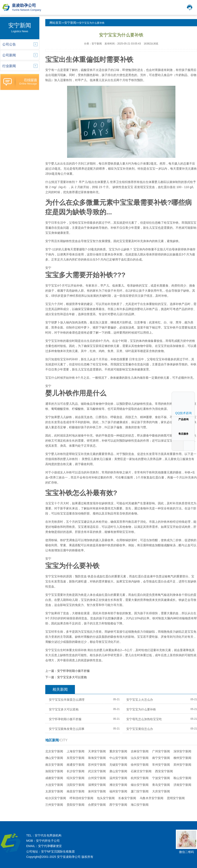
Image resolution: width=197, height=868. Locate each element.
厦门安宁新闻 (140, 791)
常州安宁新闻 (161, 765)
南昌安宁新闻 (76, 791)
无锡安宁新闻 (118, 765)
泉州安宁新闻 (97, 791)
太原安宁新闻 (54, 791)
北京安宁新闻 (54, 751)
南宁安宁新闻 (161, 758)
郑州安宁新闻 (182, 765)
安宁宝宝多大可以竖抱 (72, 677)
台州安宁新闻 (97, 778)
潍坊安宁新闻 (118, 785)
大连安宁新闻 (54, 785)
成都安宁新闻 (54, 778)
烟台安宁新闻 (140, 785)
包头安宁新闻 (106, 798)
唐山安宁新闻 (118, 771)
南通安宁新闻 (76, 765)
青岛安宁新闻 (161, 785)
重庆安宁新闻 (118, 751)
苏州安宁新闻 (97, 765)
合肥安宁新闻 (97, 805)
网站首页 (55, 23)
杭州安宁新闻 (140, 778)
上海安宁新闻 (76, 751)
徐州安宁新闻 (140, 765)
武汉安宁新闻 (97, 771)
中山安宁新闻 (118, 758)
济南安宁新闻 (182, 785)
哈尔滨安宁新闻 (56, 798)
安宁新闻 (70, 23)
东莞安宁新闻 (76, 758)
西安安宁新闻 (164, 771)
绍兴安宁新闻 (76, 778)
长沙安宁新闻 (76, 771)
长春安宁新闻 (127, 798)
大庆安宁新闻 (161, 791)
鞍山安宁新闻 (182, 778)
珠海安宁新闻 (97, 758)
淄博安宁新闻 (97, 785)
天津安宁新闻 (97, 751)
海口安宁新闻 (140, 805)
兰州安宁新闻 (54, 805)
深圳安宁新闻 (182, 751)
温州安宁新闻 (118, 778)
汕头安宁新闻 (140, 758)
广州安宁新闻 (161, 751)
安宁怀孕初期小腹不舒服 (73, 671)
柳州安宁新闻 (182, 758)
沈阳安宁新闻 (76, 785)
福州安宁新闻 (118, 791)
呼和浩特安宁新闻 (81, 798)
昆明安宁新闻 (176, 798)
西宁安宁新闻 (118, 805)
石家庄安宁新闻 (141, 771)
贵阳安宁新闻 (76, 805)
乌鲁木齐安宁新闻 (152, 798)
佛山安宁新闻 (54, 758)
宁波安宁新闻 (161, 778)
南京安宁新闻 (54, 765)
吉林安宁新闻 (140, 751)
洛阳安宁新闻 (54, 771)
